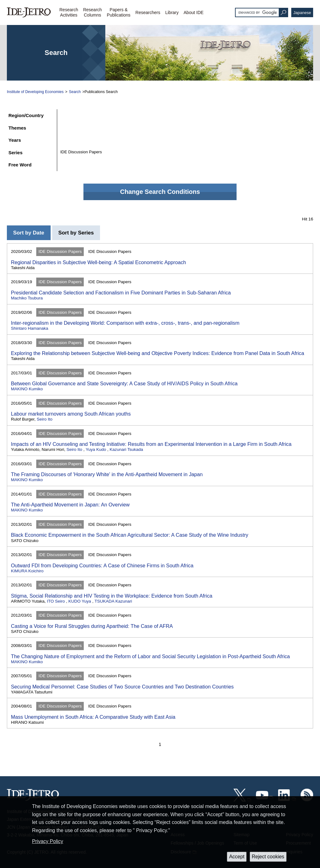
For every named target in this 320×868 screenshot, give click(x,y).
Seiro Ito (45, 419)
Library (172, 12)
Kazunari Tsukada (126, 449)
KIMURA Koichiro (27, 571)
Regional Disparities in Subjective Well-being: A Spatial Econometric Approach (98, 262)
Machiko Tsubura (27, 298)
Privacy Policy (47, 841)
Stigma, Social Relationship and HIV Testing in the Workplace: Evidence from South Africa (112, 596)
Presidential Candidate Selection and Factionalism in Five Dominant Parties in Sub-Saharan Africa (121, 293)
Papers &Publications (119, 12)
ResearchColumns (92, 12)
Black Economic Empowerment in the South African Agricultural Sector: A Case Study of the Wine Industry (130, 535)
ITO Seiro (56, 601)
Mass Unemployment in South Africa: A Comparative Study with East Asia (93, 717)
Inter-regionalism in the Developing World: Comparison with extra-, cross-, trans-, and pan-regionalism (125, 323)
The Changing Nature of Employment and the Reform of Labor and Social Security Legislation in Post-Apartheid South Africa (150, 656)
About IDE (194, 12)
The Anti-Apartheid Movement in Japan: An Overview (70, 505)
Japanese (302, 13)
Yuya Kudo (96, 449)
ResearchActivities (69, 12)
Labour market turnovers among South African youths (71, 414)
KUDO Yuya (80, 601)
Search (75, 92)
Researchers (148, 12)
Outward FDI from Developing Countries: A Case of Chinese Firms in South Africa (102, 565)
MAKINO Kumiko (27, 389)
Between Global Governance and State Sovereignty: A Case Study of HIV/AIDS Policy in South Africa (124, 383)
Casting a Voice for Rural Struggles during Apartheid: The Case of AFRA (92, 626)
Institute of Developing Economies (35, 92)
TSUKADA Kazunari (113, 601)
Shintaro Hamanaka (30, 328)
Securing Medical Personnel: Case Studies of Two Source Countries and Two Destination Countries (122, 687)
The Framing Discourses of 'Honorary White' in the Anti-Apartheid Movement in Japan (107, 474)
